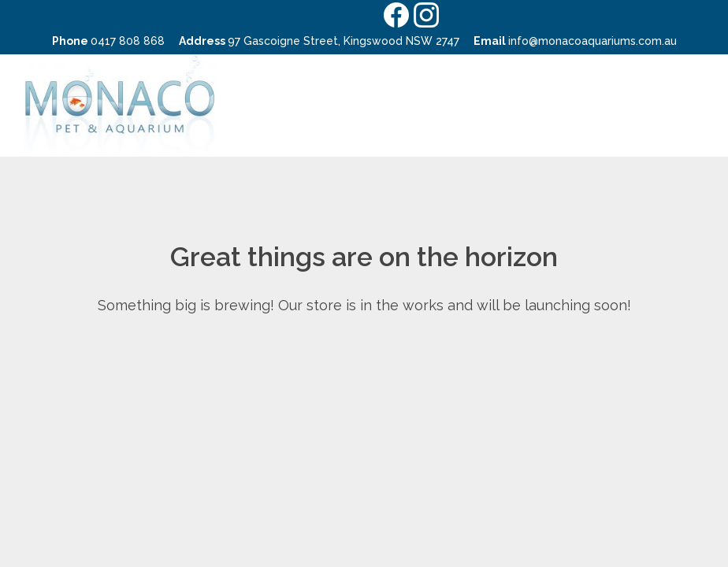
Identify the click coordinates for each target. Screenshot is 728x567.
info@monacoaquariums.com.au (592, 41)
